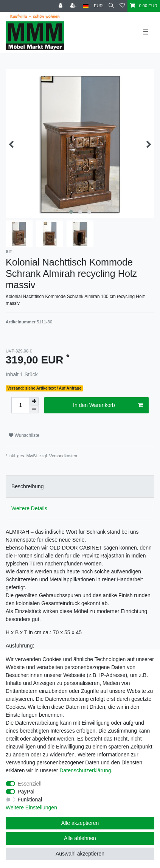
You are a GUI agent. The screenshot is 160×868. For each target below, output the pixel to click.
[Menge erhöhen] (34, 401)
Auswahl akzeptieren (80, 854)
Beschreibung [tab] (28, 486)
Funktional (30, 800)
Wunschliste (24, 435)
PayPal (26, 792)
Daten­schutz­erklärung (85, 770)
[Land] (86, 6)
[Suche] (111, 6)
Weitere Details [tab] (29, 508)
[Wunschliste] (122, 6)
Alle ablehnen (80, 838)
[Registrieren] (74, 6)
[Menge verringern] (34, 409)
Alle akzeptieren (80, 823)
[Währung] (98, 6)
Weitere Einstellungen (31, 807)
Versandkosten (63, 456)
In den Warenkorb (108, 405)
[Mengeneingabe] (20, 405)
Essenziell (30, 784)
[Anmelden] (61, 6)
